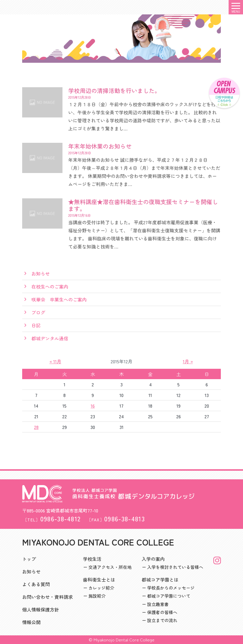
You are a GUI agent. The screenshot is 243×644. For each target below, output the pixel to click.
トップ (29, 559)
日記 (36, 325)
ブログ (38, 312)
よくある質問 (36, 584)
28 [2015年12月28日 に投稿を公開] (36, 427)
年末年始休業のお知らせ (100, 146)
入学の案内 (153, 559)
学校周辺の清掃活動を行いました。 (114, 91)
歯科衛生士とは (99, 580)
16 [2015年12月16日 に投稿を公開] (93, 406)
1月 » (188, 361)
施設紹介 (97, 596)
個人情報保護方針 (41, 609)
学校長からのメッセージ (171, 588)
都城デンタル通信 (50, 338)
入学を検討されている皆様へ (175, 567)
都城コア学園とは (160, 580)
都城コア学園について (169, 596)
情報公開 (31, 622)
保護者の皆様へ (162, 612)
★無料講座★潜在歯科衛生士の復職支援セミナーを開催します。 (143, 205)
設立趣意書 (158, 604)
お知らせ (41, 273)
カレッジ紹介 (101, 588)
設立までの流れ (162, 620)
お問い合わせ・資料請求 (48, 597)
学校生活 (92, 559)
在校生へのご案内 (50, 286)
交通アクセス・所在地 (110, 567)
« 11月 (55, 361)
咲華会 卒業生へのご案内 (59, 299)
